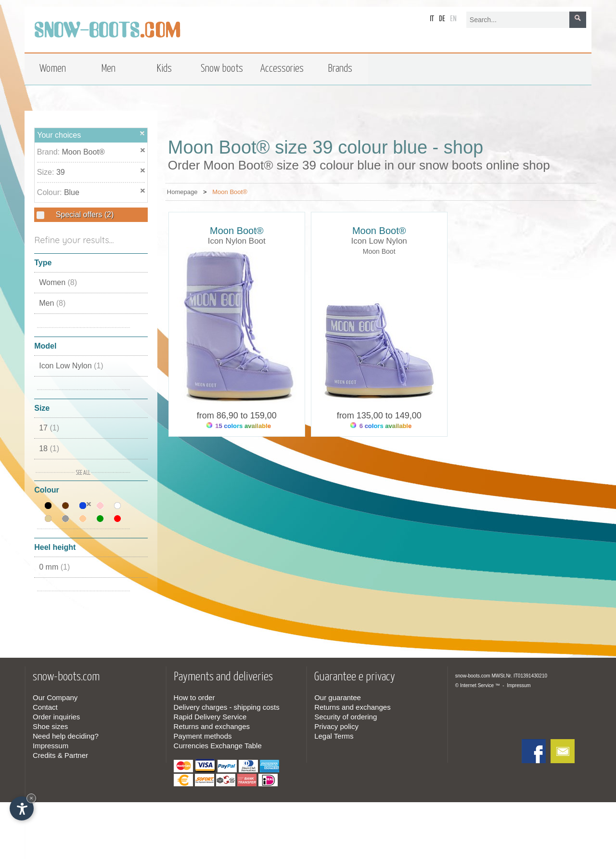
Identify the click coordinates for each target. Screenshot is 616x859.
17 (49, 428)
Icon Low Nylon (71, 366)
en (453, 19)
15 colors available (239, 426)
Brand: (50, 152)
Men (52, 303)
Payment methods (203, 736)
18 (49, 449)
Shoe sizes (50, 726)
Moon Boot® (83, 152)
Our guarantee (338, 697)
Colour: (51, 192)
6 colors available (381, 426)
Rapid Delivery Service (210, 717)
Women (58, 282)
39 (61, 172)
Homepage (182, 192)
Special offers (83, 215)
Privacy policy (336, 726)
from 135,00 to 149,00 (379, 416)
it (432, 19)
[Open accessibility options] (22, 808)
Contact (45, 707)
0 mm (54, 567)
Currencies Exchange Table (218, 746)
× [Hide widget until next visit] (31, 798)
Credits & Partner (60, 755)
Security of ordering (346, 717)
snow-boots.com (473, 676)
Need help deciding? (66, 736)
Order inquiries (56, 717)
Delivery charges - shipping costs (227, 707)
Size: (47, 172)
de (442, 19)
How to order (194, 697)
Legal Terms (334, 736)
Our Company (55, 697)
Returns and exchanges (212, 726)
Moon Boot (379, 251)
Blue (72, 192)
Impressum (51, 746)
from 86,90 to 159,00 (237, 416)
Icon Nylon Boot (237, 241)
